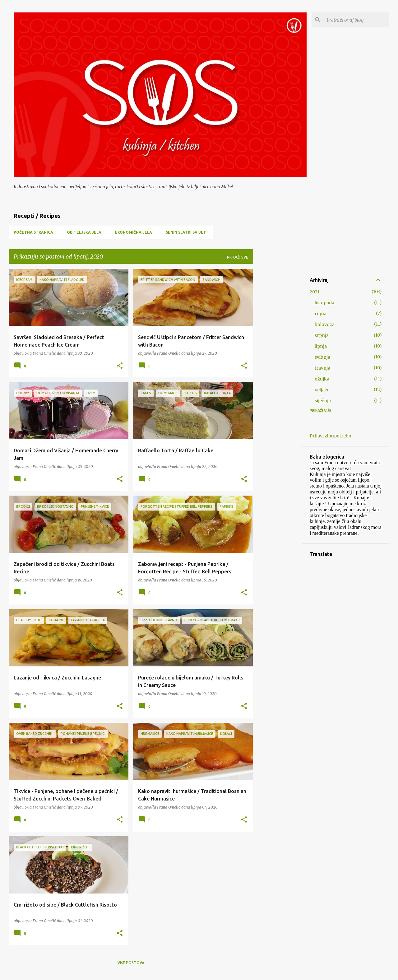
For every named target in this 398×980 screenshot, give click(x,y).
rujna (321, 314)
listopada (324, 303)
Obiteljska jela (84, 232)
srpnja (322, 335)
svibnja (322, 357)
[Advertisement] (278, 362)
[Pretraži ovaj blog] (357, 20)
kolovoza (325, 324)
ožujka (322, 379)
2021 (315, 292)
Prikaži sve (238, 257)
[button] (120, 366)
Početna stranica (33, 232)
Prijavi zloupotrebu (331, 436)
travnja (322, 368)
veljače (322, 390)
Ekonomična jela (134, 232)
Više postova (131, 963)
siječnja (323, 401)
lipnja (321, 346)
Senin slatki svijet (186, 232)
